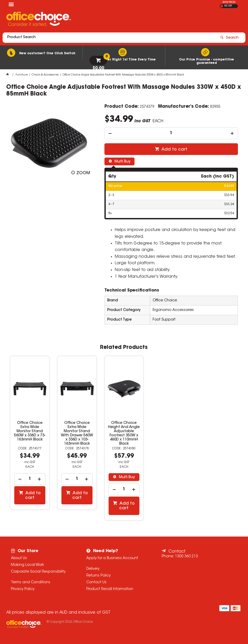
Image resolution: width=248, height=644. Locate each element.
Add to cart (174, 150)
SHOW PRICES (229, 2)
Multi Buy (122, 162)
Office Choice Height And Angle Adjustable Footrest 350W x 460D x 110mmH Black (124, 433)
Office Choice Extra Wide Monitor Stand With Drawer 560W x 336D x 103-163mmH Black (77, 433)
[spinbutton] (171, 133)
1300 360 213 (186, 557)
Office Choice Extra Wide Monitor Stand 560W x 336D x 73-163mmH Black (30, 431)
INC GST (228, 6)
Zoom (83, 173)
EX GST (222, 6)
